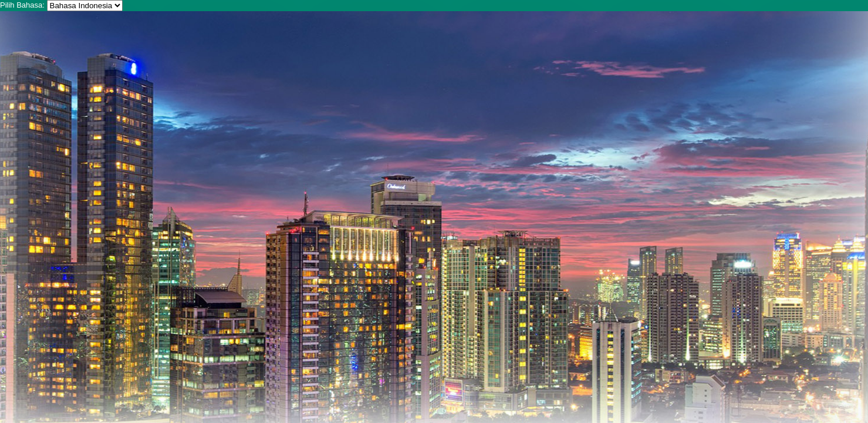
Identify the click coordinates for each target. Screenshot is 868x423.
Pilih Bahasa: (22, 5)
